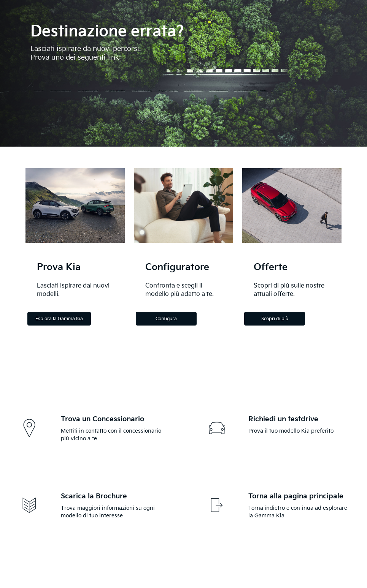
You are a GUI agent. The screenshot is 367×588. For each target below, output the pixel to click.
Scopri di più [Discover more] (275, 319)
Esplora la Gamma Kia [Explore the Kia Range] (59, 319)
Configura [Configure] (166, 319)
